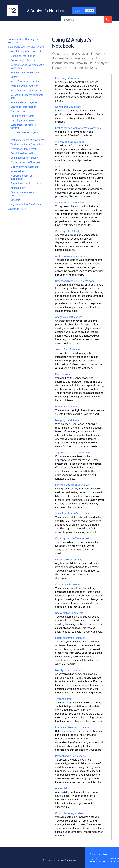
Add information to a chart (25, 81)
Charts (14, 77)
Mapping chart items (22, 120)
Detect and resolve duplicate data (75, 281)
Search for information (23, 107)
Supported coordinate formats (73, 452)
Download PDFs (17, 209)
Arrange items (18, 171)
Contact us (114, 861)
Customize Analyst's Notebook (73, 813)
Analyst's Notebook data (25, 72)
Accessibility (18, 188)
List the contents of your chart (72, 485)
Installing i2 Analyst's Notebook (26, 47)
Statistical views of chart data (27, 140)
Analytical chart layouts (24, 102)
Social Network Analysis (24, 158)
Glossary (15, 200)
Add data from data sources (26, 90)
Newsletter (114, 858)
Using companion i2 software (24, 204)
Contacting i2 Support (23, 60)
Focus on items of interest (25, 162)
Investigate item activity (24, 149)
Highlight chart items (22, 116)
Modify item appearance (24, 167)
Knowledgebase (98, 861)
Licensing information (23, 56)
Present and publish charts (26, 183)
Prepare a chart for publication (21, 177)
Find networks (19, 111)
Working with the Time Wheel (27, 144)
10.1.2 (84, 11)
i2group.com (96, 858)
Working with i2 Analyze (24, 86)
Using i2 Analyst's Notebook (24, 51)
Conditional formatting (23, 153)
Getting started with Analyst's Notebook (78, 128)
